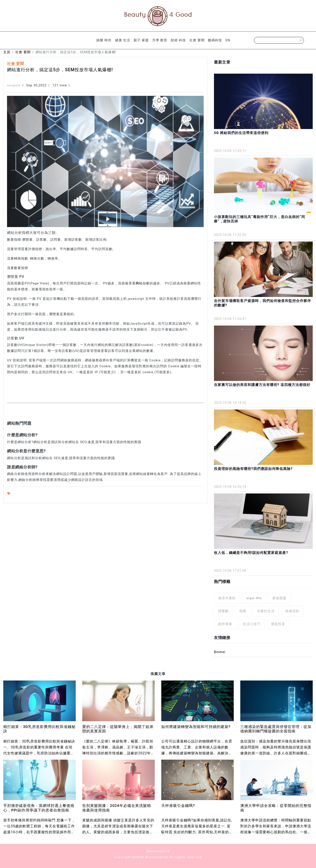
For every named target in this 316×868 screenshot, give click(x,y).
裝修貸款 (292, 611)
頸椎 (243, 611)
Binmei (220, 652)
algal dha (254, 598)
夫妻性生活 (266, 611)
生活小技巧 (252, 624)
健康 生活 (123, 40)
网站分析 (143, 283)
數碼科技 (215, 40)
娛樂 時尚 (104, 40)
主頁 (7, 52)
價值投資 (278, 624)
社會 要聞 (197, 40)
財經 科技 (178, 40)
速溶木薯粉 (227, 598)
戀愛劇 (223, 611)
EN (228, 40)
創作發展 (225, 624)
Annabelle (14, 86)
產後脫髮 (279, 598)
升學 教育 (160, 40)
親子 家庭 (141, 40)
